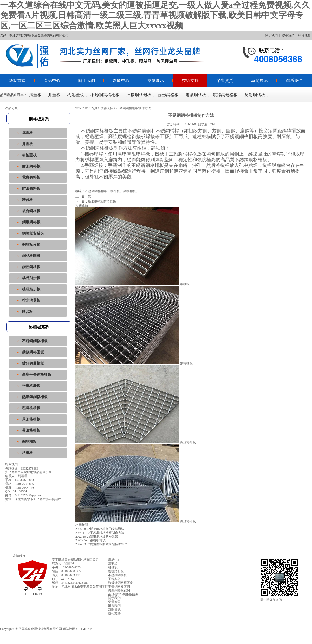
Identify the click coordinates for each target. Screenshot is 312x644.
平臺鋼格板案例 (119, 587)
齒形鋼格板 (168, 95)
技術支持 (190, 80)
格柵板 (28, 453)
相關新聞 (82, 525)
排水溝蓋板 (31, 300)
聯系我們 (288, 35)
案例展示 (156, 80)
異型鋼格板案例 (119, 590)
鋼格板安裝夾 (33, 233)
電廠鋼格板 (196, 95)
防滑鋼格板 (255, 95)
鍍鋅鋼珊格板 (225, 95)
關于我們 (271, 35)
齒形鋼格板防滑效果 (102, 201)
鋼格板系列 (39, 119)
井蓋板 (54, 95)
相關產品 (82, 205)
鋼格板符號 (90, 540)
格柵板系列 (39, 327)
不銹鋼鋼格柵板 (105, 95)
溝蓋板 (35, 95)
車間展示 (259, 80)
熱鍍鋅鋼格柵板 (35, 397)
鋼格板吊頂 (31, 245)
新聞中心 (121, 80)
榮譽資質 (225, 80)
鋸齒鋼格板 (31, 267)
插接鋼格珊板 (139, 95)
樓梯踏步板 (31, 278)
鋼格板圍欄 (31, 256)
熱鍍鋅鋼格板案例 (121, 583)
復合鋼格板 (31, 211)
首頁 (94, 108)
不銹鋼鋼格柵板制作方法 (100, 533)
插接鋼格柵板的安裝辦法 (100, 529)
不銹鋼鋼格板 (118, 575)
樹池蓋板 (76, 95)
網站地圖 (304, 35)
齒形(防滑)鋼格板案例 (123, 594)
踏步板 (28, 200)
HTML (83, 629)
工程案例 (114, 579)
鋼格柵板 (29, 442)
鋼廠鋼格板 (31, 222)
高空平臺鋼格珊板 (37, 375)
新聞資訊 (114, 610)
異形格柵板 (31, 419)
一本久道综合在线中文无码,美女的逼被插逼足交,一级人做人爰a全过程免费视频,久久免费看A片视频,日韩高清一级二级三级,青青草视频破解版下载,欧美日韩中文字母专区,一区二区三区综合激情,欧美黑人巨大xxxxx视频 (155, 15)
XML (91, 629)
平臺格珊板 (31, 386)
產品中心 (52, 80)
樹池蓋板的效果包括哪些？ (101, 544)
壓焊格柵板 (31, 408)
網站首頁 (17, 80)
